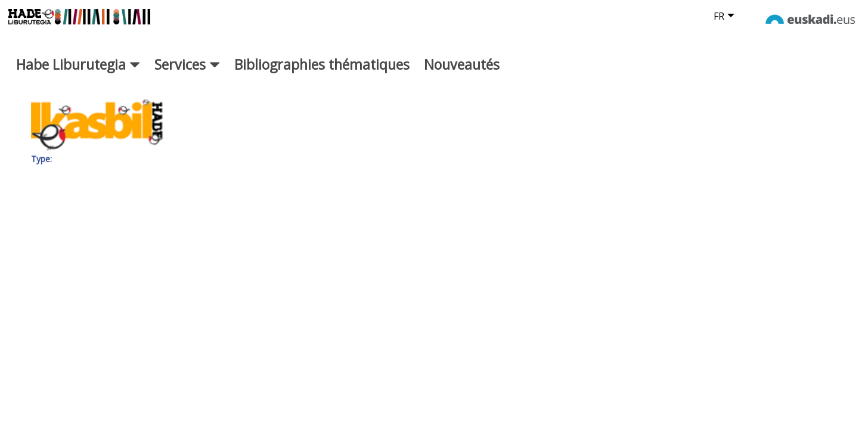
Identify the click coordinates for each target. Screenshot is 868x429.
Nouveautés (462, 76)
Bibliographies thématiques (322, 76)
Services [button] (187, 76)
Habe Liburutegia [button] (78, 76)
